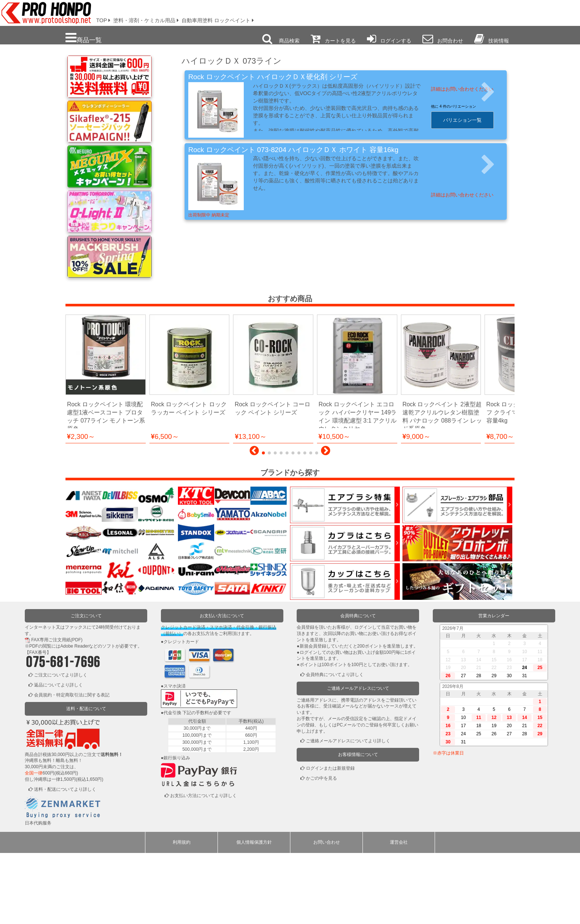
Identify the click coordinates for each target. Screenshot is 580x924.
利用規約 (182, 913)
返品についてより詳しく (58, 756)
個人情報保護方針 (254, 913)
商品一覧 (84, 38)
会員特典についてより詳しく (335, 746)
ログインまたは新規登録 (330, 839)
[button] (254, 524)
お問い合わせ (327, 913)
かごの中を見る (321, 849)
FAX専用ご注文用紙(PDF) (57, 711)
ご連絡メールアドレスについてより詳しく (348, 812)
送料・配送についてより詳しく (65, 860)
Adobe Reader (75, 717)
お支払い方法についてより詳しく (203, 867)
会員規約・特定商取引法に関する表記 (72, 766)
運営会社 (399, 913)
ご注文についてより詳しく (61, 746)
